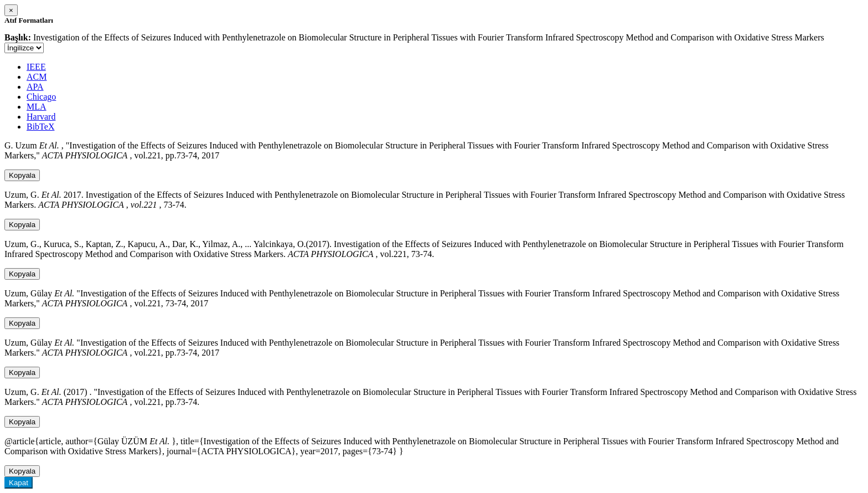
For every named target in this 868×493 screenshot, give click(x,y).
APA (35, 87)
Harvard (41, 117)
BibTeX (40, 127)
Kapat (19, 483)
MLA (37, 107)
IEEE (36, 67)
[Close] (11, 10)
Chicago (41, 97)
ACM (37, 77)
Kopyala (22, 175)
